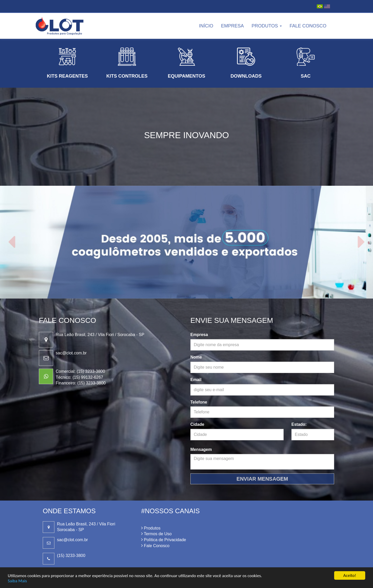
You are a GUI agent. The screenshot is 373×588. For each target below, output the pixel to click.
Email (196, 380)
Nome (196, 357)
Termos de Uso (156, 534)
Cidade (197, 424)
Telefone (199, 402)
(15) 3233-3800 (71, 556)
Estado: (299, 424)
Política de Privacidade (164, 540)
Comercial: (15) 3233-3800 (80, 371)
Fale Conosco (308, 26)
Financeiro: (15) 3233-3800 (81, 383)
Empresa (232, 26)
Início (206, 26)
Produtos (267, 26)
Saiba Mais (17, 581)
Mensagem (201, 449)
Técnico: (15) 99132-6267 (79, 377)
